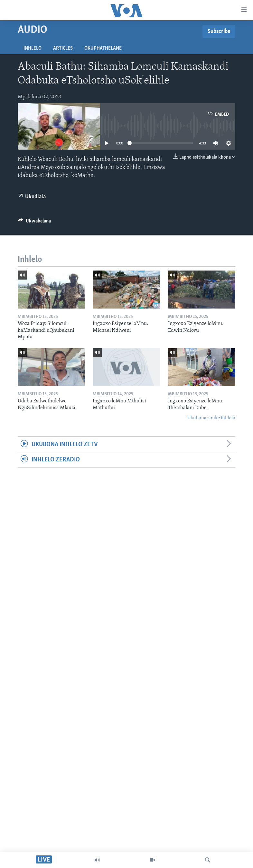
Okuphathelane (103, 48)
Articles (63, 48)
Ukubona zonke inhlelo (211, 418)
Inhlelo (33, 48)
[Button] (34, 222)
